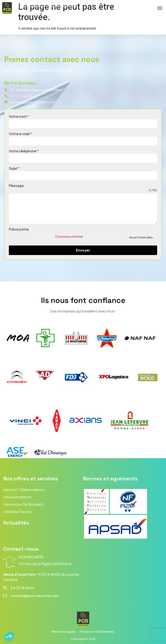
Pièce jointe (19, 229)
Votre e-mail (20, 134)
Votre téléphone (24, 151)
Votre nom (19, 116)
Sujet (14, 168)
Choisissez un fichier (69, 236)
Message (16, 186)
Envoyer (83, 250)
